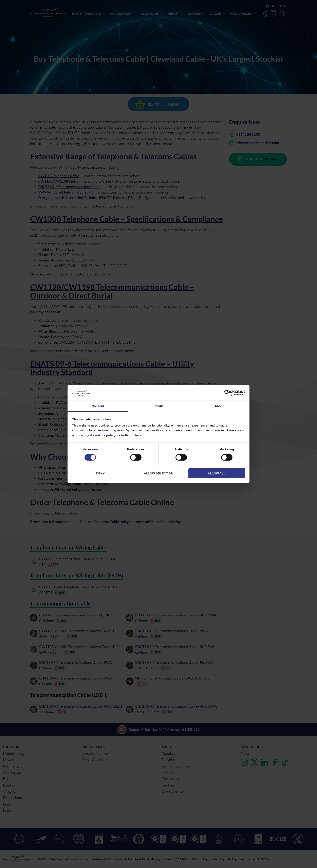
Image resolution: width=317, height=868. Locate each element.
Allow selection (159, 473)
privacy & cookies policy (97, 435)
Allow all (217, 473)
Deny (100, 473)
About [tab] (219, 406)
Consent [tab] (98, 406)
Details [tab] (158, 406)
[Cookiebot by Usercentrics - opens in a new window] (227, 393)
